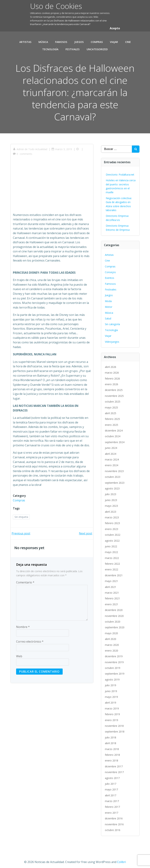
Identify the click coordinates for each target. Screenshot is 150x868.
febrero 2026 (113, 376)
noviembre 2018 (115, 723)
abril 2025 (111, 410)
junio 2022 (111, 543)
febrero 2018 (113, 752)
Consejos (111, 269)
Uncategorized (97, 48)
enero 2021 (112, 601)
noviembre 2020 (115, 613)
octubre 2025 (113, 399)
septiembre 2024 (115, 439)
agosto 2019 (113, 677)
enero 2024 (112, 463)
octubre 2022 (113, 532)
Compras (97, 40)
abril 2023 (111, 509)
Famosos (61, 40)
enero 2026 (112, 381)
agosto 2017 (113, 775)
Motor (109, 304)
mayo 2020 (112, 630)
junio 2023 (111, 497)
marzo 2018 (112, 746)
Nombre (23, 625)
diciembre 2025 (114, 387)
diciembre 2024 (114, 428)
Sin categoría (113, 321)
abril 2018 (111, 740)
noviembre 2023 (115, 468)
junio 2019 (111, 688)
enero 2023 (112, 526)
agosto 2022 (113, 538)
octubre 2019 (113, 665)
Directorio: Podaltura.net (120, 172)
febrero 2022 (113, 561)
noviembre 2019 (115, 659)
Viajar (114, 40)
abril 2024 (111, 451)
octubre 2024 (113, 434)
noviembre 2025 (115, 393)
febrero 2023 (113, 520)
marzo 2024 (112, 457)
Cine (128, 40)
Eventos (110, 275)
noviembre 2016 (115, 821)
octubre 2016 (113, 827)
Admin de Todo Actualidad (31, 148)
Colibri (121, 859)
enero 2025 (112, 422)
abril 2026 (111, 364)
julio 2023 (111, 491)
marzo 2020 (112, 642)
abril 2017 (111, 792)
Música (43, 40)
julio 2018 (111, 735)
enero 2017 (112, 810)
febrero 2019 (113, 712)
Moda (109, 298)
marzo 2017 (112, 798)
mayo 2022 (112, 549)
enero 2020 (112, 648)
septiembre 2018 (115, 729)
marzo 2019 (112, 706)
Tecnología (50, 48)
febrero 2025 (113, 416)
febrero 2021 (113, 596)
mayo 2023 (112, 503)
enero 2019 (112, 717)
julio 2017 (111, 781)
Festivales (72, 48)
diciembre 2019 (114, 654)
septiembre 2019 (115, 671)
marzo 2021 (112, 590)
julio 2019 (111, 683)
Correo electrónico (30, 640)
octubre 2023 (113, 474)
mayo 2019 (112, 694)
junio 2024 (111, 445)
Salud (108, 316)
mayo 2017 (112, 787)
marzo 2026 (112, 370)
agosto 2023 (113, 486)
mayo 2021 (112, 578)
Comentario (25, 581)
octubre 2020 (113, 619)
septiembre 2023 (115, 480)
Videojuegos (112, 339)
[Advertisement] (52, 185)
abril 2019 (111, 700)
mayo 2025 (112, 405)
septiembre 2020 (115, 625)
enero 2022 (112, 567)
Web (19, 655)
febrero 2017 (113, 804)
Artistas (25, 40)
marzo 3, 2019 (62, 148)
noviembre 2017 (115, 769)
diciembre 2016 (114, 816)
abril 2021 (111, 584)
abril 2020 (111, 636)
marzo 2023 (112, 515)
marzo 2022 (112, 555)
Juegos (79, 40)
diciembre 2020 (114, 607)
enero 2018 (112, 758)
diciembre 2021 (114, 572)
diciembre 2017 (114, 764)
